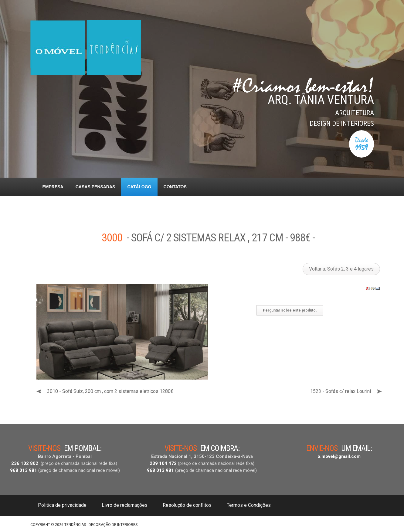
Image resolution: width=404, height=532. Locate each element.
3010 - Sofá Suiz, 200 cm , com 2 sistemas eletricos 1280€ (110, 391)
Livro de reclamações (125, 505)
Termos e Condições (249, 505)
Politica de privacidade (62, 505)
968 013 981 (24, 470)
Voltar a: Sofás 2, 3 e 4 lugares (341, 269)
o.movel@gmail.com (339, 456)
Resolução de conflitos (187, 505)
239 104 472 (163, 463)
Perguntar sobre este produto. (290, 310)
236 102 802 (25, 463)
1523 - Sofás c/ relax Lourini (341, 391)
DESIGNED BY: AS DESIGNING (348, 523)
